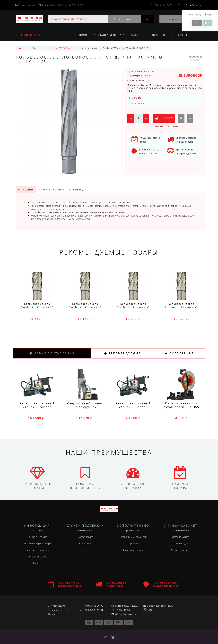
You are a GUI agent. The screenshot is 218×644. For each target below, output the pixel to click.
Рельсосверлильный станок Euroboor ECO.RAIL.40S (133, 407)
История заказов (181, 537)
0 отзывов (195, 60)
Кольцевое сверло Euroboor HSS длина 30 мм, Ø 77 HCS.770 (85, 307)
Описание (26, 190)
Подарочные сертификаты (133, 537)
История (80, 35)
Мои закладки (181, 543)
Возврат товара (85, 537)
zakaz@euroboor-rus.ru (160, 606)
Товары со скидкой (133, 550)
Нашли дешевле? (138, 103)
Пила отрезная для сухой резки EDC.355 (181, 405)
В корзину (164, 118)
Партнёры (133, 543)
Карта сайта (85, 543)
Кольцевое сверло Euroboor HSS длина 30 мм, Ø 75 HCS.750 (181, 307)
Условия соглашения (37, 550)
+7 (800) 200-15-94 (93, 610)
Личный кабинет (181, 530)
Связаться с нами (85, 530)
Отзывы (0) (78, 190)
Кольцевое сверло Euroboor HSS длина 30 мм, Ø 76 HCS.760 (133, 307)
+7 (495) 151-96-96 (93, 606)
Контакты (182, 35)
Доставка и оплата (110, 35)
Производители (133, 530)
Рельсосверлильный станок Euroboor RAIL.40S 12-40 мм (37, 407)
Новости (160, 35)
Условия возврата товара (37, 543)
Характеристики (52, 190)
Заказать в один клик (166, 126)
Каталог (139, 35)
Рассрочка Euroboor (37, 557)
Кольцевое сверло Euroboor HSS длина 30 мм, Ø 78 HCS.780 (37, 307)
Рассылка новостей (181, 550)
